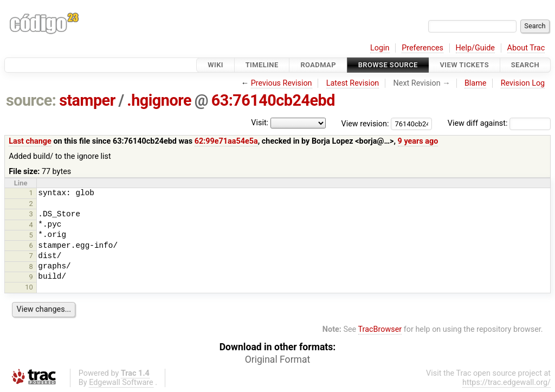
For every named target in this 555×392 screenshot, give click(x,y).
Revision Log (523, 83)
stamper (87, 100)
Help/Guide (475, 48)
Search (525, 65)
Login (380, 48)
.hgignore (159, 100)
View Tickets (464, 65)
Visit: (260, 123)
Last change (30, 141)
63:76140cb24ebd (273, 100)
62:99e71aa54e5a (226, 141)
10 (29, 287)
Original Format (278, 359)
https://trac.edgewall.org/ (506, 383)
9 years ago (418, 141)
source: (31, 100)
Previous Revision (282, 83)
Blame (476, 83)
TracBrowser (380, 329)
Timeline (262, 65)
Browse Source (388, 65)
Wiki (215, 65)
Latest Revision (353, 83)
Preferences (422, 48)
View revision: (365, 123)
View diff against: (499, 123)
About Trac (526, 48)
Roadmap (318, 65)
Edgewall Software (121, 383)
